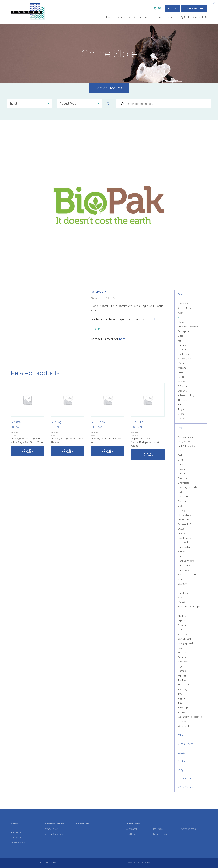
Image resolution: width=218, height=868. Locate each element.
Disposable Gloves (187, 524)
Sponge (182, 671)
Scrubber (183, 657)
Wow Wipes (186, 787)
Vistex (181, 418)
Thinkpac (183, 400)
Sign (180, 666)
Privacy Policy (51, 829)
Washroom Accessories (190, 717)
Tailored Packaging (188, 395)
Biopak (181, 317)
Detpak (182, 322)
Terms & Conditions (53, 834)
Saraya (181, 382)
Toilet (181, 703)
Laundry (182, 584)
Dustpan (182, 533)
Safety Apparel (185, 643)
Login (172, 9)
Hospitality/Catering (188, 575)
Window (182, 721)
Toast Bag (183, 689)
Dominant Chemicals (189, 327)
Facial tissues (185, 538)
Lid (180, 588)
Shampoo (183, 662)
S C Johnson (184, 386)
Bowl (180, 460)
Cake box (183, 478)
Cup (180, 506)
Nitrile (181, 761)
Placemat (183, 625)
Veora (181, 414)
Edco (181, 336)
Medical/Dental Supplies (191, 607)
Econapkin (183, 331)
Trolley (181, 712)
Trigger (182, 699)
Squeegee (183, 676)
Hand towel (184, 570)
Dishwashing (184, 515)
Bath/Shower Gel (187, 446)
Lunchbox (183, 593)
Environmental (18, 843)
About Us (124, 17)
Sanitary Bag (184, 639)
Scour (181, 648)
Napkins (182, 616)
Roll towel (183, 634)
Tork (180, 405)
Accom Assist (185, 308)
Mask (181, 598)
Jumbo (182, 579)
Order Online (194, 9)
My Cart (184, 17)
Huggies (182, 350)
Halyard (182, 345)
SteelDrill (183, 391)
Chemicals (183, 483)
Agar (180, 313)
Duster (181, 529)
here (157, 319)
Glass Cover (185, 744)
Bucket (181, 474)
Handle (182, 556)
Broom (181, 469)
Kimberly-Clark (186, 359)
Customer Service (165, 17)
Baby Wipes (184, 441)
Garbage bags (185, 547)
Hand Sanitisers (186, 561)
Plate (181, 630)
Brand (182, 294)
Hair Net (182, 552)
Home (110, 17)
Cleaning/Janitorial (188, 487)
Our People (17, 837)
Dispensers (184, 520)
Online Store (142, 17)
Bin (180, 451)
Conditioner (184, 497)
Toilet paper (184, 708)
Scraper (182, 653)
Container (183, 501)
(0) (157, 8)
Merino (181, 363)
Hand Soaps (184, 565)
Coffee (181, 492)
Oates (181, 372)
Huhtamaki (184, 354)
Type (181, 428)
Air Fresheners (185, 437)
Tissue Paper (184, 685)
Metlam (182, 368)
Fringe (182, 735)
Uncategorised (187, 779)
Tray (180, 694)
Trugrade (183, 409)
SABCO (182, 377)
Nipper (181, 621)
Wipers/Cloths (186, 726)
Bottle (181, 455)
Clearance (183, 304)
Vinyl (181, 770)
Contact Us (200, 17)
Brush (181, 464)
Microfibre (183, 602)
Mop (180, 611)
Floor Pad (183, 542)
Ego (180, 340)
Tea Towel (183, 680)
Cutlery (182, 510)
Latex (181, 753)
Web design (134, 863)
